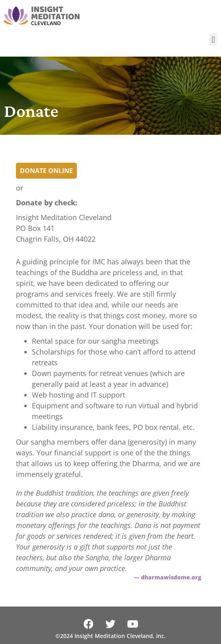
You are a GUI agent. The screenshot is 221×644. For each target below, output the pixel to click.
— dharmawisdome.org (167, 577)
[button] (213, 40)
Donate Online (46, 171)
